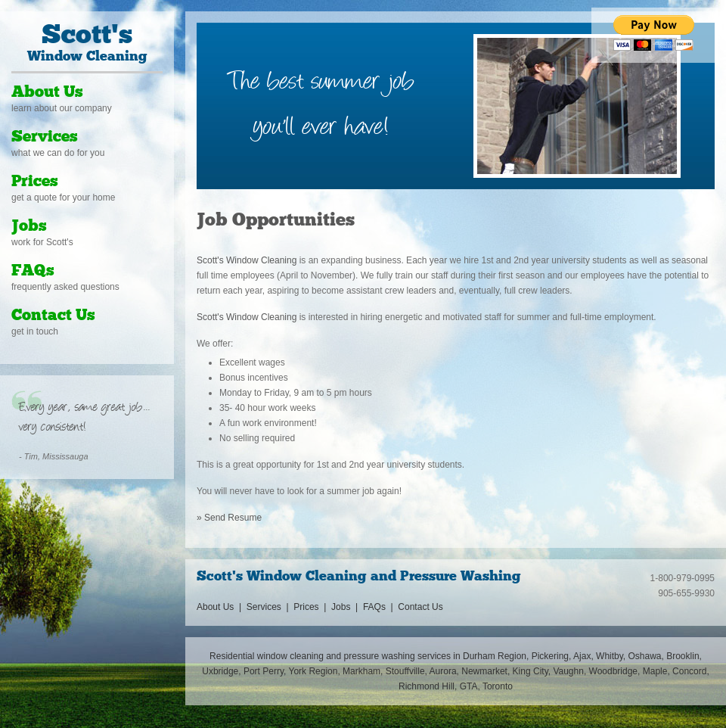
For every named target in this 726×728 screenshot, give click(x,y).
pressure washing (380, 656)
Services (45, 137)
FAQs (33, 271)
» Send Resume (229, 518)
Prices (35, 182)
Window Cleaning (87, 44)
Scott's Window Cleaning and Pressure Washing (359, 577)
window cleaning (290, 656)
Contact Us (53, 316)
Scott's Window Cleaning (247, 260)
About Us (47, 93)
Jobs (29, 227)
